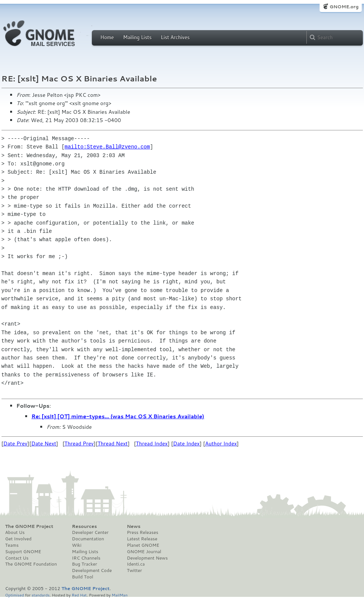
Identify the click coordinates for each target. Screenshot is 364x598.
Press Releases (142, 532)
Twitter (134, 570)
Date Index (187, 444)
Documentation (88, 539)
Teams (12, 545)
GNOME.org (344, 7)
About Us (15, 532)
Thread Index (152, 444)
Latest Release (142, 539)
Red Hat (79, 595)
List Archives (175, 37)
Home (107, 37)
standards (41, 595)
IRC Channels (86, 558)
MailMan (120, 595)
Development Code (92, 570)
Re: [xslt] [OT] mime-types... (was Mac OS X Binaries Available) (118, 416)
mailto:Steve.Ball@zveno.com (107, 147)
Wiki (77, 545)
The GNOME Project (29, 526)
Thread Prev (79, 444)
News (134, 526)
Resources (84, 526)
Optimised (15, 595)
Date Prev (15, 444)
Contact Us (17, 558)
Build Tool (82, 577)
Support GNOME (23, 552)
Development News (147, 558)
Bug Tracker (85, 564)
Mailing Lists (137, 37)
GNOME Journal (144, 552)
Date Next (44, 444)
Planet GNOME (143, 545)
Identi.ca (136, 564)
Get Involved (18, 539)
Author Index (221, 444)
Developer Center (90, 532)
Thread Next (113, 444)
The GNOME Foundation (31, 564)
